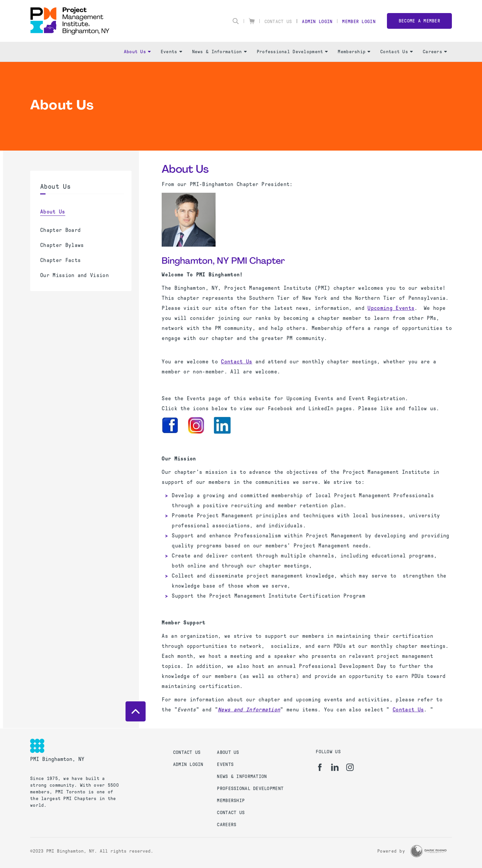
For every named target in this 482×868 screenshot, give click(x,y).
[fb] (320, 767)
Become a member (419, 21)
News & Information (219, 52)
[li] (335, 767)
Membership (354, 52)
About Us (137, 52)
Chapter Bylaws (62, 245)
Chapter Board (60, 230)
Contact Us (278, 22)
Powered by (391, 851)
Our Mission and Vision (74, 275)
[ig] (350, 767)
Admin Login (317, 22)
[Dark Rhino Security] (428, 851)
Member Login (359, 22)
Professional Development (292, 52)
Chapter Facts (60, 260)
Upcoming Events (391, 308)
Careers (435, 52)
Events (171, 52)
